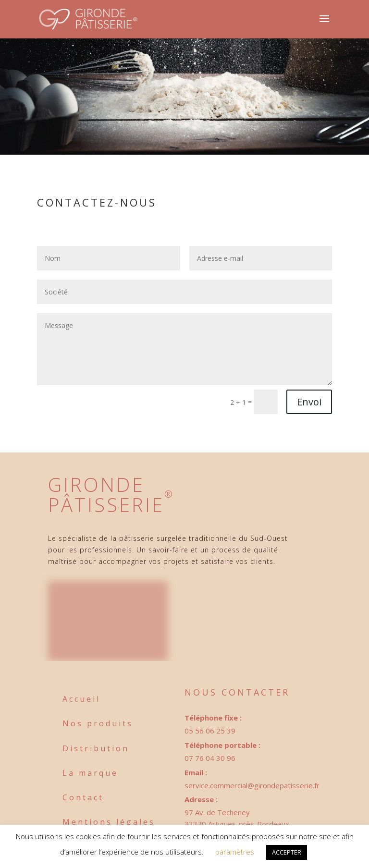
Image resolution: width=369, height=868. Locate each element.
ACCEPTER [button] (287, 852)
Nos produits (98, 723)
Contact (83, 797)
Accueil (81, 699)
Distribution (96, 748)
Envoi (309, 402)
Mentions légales (109, 822)
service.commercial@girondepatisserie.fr (252, 785)
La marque (90, 773)
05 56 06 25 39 (210, 731)
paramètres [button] (235, 852)
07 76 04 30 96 (210, 758)
